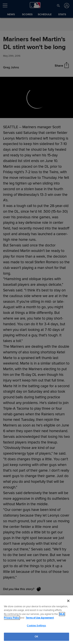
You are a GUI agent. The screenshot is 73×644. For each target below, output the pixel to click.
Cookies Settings (36, 626)
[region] (36, 620)
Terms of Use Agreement (40, 618)
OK (36, 637)
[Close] (68, 601)
